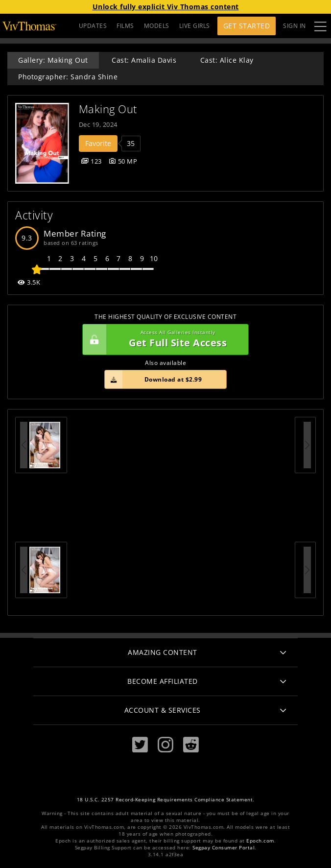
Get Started (247, 26)
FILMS (125, 26)
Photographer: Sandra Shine (68, 77)
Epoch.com (260, 841)
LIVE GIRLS (195, 26)
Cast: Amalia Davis (144, 60)
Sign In (295, 26)
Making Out (108, 109)
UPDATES (93, 26)
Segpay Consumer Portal (224, 848)
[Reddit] (191, 745)
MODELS (157, 26)
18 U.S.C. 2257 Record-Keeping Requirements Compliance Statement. (166, 800)
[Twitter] (140, 745)
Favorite (98, 143)
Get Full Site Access (163, 339)
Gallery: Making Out (53, 60)
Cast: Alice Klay (227, 60)
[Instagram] (165, 745)
